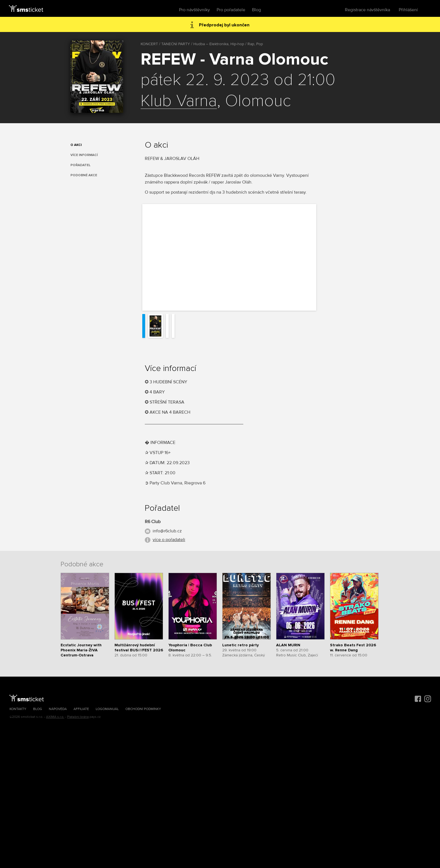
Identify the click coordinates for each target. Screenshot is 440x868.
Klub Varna (179, 101)
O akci (76, 145)
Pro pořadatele (231, 10)
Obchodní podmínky (143, 709)
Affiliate (81, 709)
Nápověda (58, 709)
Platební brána (78, 717)
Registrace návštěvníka (367, 10)
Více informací (84, 155)
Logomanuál (107, 709)
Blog (256, 10)
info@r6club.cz (167, 531)
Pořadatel (81, 165)
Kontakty (18, 709)
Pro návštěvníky (194, 10)
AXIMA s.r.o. (55, 717)
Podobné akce (84, 175)
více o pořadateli (169, 540)
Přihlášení (408, 10)
